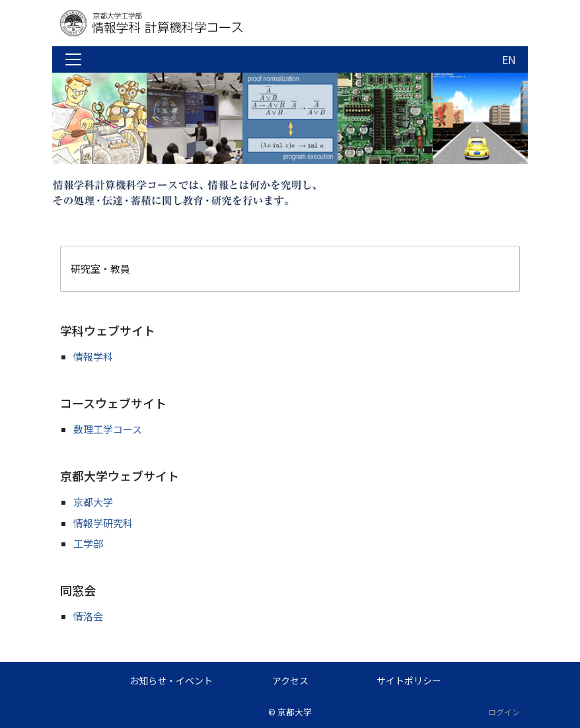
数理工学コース (108, 429)
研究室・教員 (100, 269)
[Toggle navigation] (73, 59)
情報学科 (93, 356)
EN (509, 59)
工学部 (88, 543)
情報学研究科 (103, 523)
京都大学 (93, 502)
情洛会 (88, 616)
